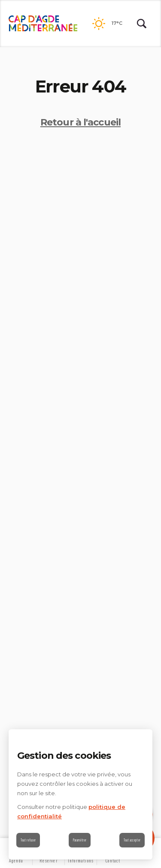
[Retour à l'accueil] (43, 24)
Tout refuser (28, 840)
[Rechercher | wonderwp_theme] (142, 24)
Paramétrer (80, 840)
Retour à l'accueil (80, 122)
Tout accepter (132, 840)
